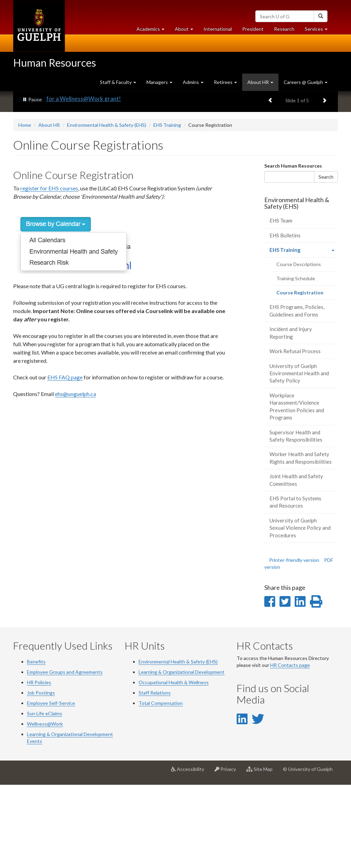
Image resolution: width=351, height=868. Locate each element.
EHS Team (281, 304)
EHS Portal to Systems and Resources (295, 585)
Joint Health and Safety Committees (296, 563)
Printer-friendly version (294, 643)
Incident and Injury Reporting (291, 416)
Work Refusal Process (295, 434)
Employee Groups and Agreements (65, 755)
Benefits (36, 744)
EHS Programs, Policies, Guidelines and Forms (297, 394)
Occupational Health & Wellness (174, 765)
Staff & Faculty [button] (118, 82)
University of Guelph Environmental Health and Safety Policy (299, 456)
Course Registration (307, 378)
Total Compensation (161, 786)
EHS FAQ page (65, 460)
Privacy (228, 855)
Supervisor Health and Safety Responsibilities (296, 519)
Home (25, 208)
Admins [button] (193, 82)
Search (326, 260)
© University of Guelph (308, 852)
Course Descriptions (299, 347)
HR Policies (39, 765)
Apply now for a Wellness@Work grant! (70, 182)
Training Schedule (296, 362)
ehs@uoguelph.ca (75, 477)
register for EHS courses (49, 271)
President (253, 29)
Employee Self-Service (51, 786)
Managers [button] (159, 82)
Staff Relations (155, 776)
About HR (49, 208)
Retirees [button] (225, 82)
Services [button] (319, 31)
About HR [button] (260, 82)
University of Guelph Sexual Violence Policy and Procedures (300, 611)
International (218, 29)
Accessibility (190, 855)
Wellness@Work (45, 807)
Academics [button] (153, 31)
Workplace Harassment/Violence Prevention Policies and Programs (297, 490)
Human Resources (55, 63)
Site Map (262, 855)
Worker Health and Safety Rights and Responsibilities (301, 541)
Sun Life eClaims (45, 796)
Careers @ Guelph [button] (306, 82)
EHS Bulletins (285, 318)
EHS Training (167, 208)
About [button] (187, 31)
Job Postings (41, 776)
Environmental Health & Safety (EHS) (107, 208)
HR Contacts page (290, 748)
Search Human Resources (293, 249)
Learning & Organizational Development (182, 755)
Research (287, 31)
